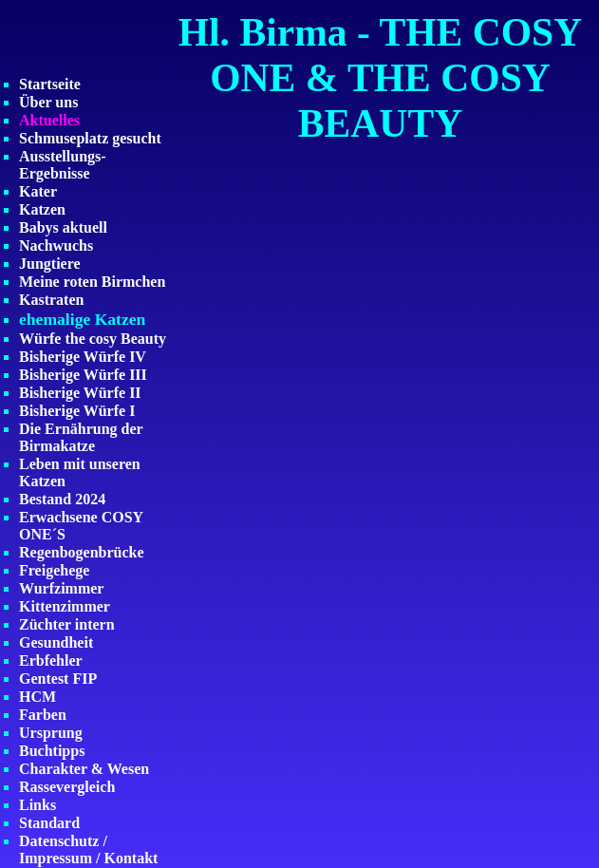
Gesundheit (56, 642)
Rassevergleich (67, 787)
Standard (49, 823)
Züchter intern (67, 624)
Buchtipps (52, 751)
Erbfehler (51, 660)
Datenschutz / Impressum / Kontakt (88, 849)
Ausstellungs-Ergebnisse (63, 165)
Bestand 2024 (62, 499)
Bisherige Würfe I (77, 411)
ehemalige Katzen (82, 319)
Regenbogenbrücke (82, 552)
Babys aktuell (63, 227)
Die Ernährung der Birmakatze (81, 437)
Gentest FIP (58, 679)
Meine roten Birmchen (92, 282)
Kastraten (51, 300)
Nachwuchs (56, 245)
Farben (43, 715)
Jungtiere (50, 264)
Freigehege (54, 570)
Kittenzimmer (65, 606)
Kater (38, 191)
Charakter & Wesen (84, 769)
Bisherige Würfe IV (83, 357)
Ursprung (51, 733)
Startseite (50, 84)
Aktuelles (49, 120)
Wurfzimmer (61, 588)
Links (37, 805)
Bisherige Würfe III (83, 375)
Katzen (42, 209)
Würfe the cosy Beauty (93, 339)
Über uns (48, 102)
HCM (37, 697)
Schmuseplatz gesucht (90, 138)
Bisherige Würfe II (80, 393)
